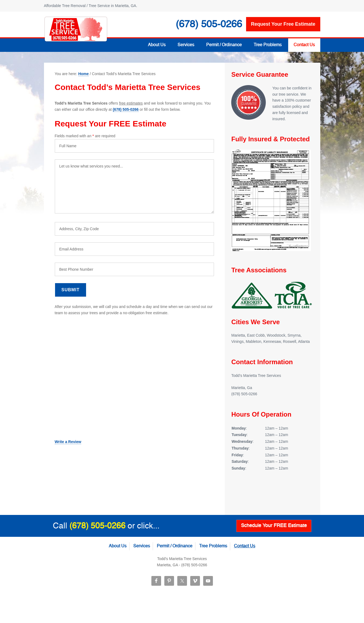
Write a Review (68, 442)
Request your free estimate (283, 24)
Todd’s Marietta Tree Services (76, 29)
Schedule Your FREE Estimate (274, 526)
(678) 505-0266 (126, 109)
